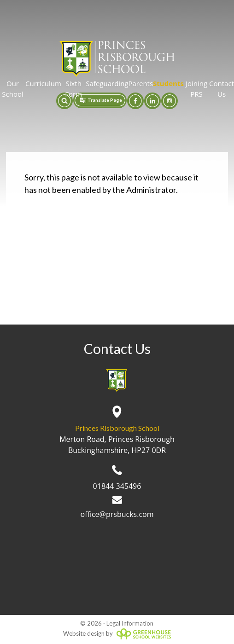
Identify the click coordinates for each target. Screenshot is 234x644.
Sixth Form (73, 89)
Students (168, 83)
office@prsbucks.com (117, 508)
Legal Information (130, 623)
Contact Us (222, 89)
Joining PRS (196, 89)
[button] (64, 101)
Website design (84, 633)
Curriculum (43, 83)
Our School (12, 89)
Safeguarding (107, 83)
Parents (140, 83)
